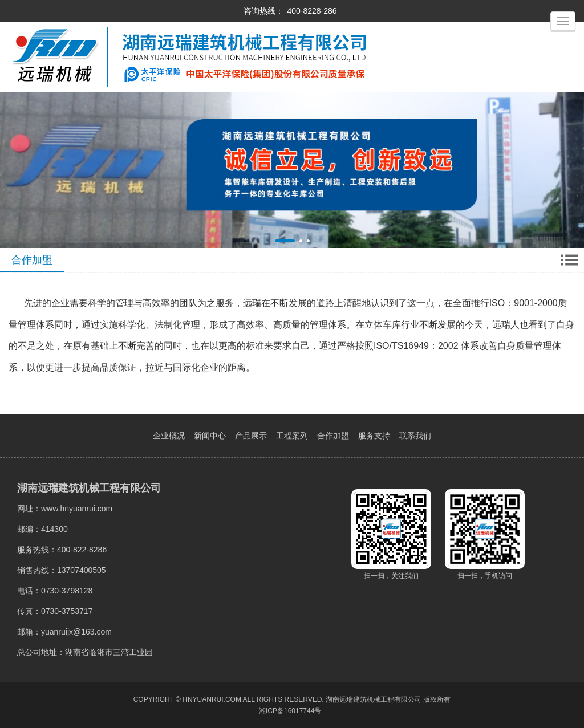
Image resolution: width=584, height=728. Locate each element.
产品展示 (251, 436)
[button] (285, 241)
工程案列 (292, 436)
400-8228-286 (312, 11)
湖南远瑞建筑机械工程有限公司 (374, 699)
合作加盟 (333, 436)
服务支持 (374, 436)
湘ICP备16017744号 (290, 711)
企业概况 (169, 436)
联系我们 (415, 436)
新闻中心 (210, 436)
